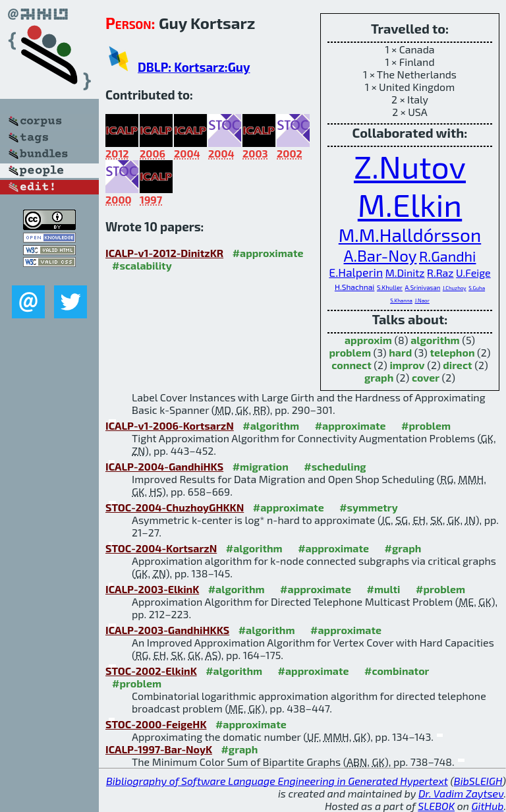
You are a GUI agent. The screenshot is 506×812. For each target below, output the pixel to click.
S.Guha (477, 288)
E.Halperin (356, 272)
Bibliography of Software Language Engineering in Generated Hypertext (277, 781)
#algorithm (271, 425)
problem (350, 352)
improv (407, 365)
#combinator (397, 671)
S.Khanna (401, 301)
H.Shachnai (354, 287)
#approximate (268, 253)
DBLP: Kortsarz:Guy (194, 67)
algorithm (435, 340)
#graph (403, 548)
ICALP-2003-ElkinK (152, 589)
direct (457, 365)
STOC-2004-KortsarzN (161, 548)
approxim (368, 340)
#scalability (142, 265)
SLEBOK (436, 806)
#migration (261, 466)
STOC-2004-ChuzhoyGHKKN (175, 507)
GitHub (488, 806)
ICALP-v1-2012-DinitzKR (164, 253)
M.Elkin (410, 204)
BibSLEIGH (478, 781)
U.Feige (473, 273)
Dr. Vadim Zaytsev (461, 793)
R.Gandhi (447, 256)
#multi (384, 589)
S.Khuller (390, 287)
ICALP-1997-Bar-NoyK (159, 749)
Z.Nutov (410, 166)
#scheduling (335, 466)
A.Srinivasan (423, 287)
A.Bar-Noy (380, 255)
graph (379, 377)
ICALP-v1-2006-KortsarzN (170, 425)
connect (351, 365)
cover (426, 377)
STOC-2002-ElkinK (151, 671)
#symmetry (369, 507)
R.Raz (440, 273)
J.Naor (422, 301)
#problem (426, 425)
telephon (452, 352)
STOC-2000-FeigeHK (156, 724)
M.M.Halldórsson (410, 235)
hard (400, 352)
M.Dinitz (405, 273)
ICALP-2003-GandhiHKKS (167, 630)
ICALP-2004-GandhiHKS (164, 466)
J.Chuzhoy (455, 288)
